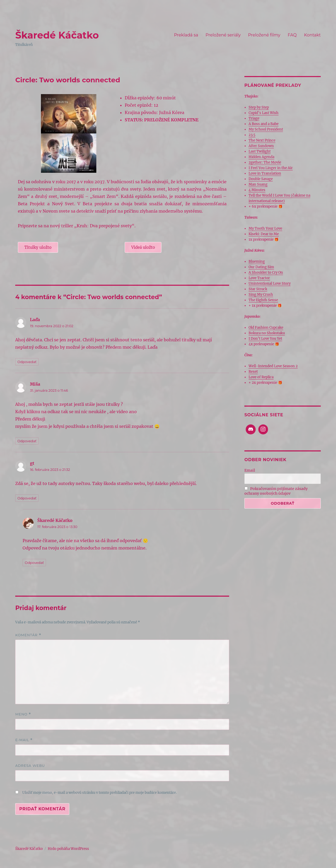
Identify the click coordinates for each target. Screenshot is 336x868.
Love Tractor (259, 278)
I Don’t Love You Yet (265, 339)
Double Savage (261, 179)
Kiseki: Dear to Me (264, 234)
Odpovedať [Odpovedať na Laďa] (27, 362)
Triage (254, 118)
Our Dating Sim (261, 267)
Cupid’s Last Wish (264, 113)
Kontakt (312, 35)
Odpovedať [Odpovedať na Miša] (27, 441)
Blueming (257, 262)
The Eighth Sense (263, 300)
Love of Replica (261, 377)
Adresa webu (30, 765)
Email (250, 470)
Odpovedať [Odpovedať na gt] (27, 498)
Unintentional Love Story (270, 284)
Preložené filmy (264, 35)
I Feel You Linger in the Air (271, 168)
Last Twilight (260, 151)
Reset (253, 372)
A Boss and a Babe (264, 124)
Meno (23, 714)
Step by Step (259, 107)
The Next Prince (262, 140)
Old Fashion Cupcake (266, 328)
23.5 (252, 135)
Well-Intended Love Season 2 (273, 366)
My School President (266, 129)
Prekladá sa (186, 35)
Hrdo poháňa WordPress (68, 849)
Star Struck (258, 289)
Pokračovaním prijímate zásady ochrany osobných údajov (276, 491)
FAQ (292, 35)
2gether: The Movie (265, 162)
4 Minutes (257, 190)
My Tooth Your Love (265, 228)
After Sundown (261, 146)
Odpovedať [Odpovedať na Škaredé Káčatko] (34, 563)
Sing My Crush (261, 295)
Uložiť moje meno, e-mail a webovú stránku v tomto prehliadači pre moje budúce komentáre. (99, 793)
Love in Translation (265, 173)
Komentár (28, 635)
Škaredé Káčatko (57, 35)
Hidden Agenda (261, 157)
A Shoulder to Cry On (266, 273)
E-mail (24, 740)
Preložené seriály (223, 35)
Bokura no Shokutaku (267, 333)
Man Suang (258, 184)
